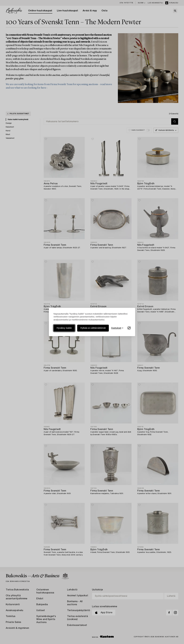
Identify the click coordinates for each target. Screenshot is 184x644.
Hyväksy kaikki (64, 328)
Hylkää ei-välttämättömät (93, 328)
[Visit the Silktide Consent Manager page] (129, 328)
